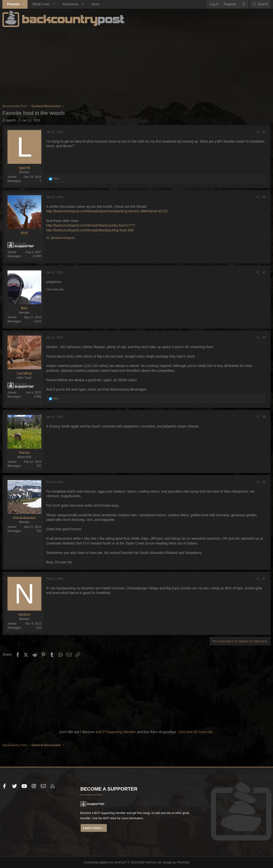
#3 (264, 272)
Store (95, 4)
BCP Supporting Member (117, 732)
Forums (13, 4)
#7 (264, 579)
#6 (264, 482)
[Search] (260, 4)
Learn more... (95, 831)
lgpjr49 (11, 120)
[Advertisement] (136, 65)
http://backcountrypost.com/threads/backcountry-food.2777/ (91, 225)
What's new (41, 4)
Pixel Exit (179, 862)
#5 (264, 417)
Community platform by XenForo (124, 862)
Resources (70, 4)
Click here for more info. (196, 732)
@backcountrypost (63, 238)
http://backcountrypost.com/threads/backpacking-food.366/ (90, 230)
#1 (264, 132)
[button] (24, 4)
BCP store (134, 820)
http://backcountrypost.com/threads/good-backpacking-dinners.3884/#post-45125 (107, 211)
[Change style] (244, 4)
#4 (264, 338)
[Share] (258, 132)
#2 (264, 197)
